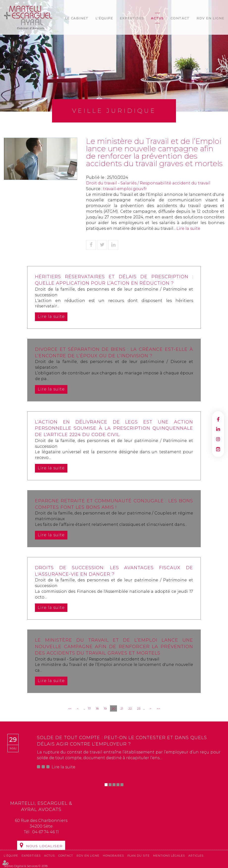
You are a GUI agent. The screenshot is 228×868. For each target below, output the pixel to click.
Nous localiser (44, 846)
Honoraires (113, 856)
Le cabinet (77, 18)
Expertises (132, 18)
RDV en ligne (210, 18)
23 (139, 708)
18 (97, 708)
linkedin (218, 429)
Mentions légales (169, 856)
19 (105, 708)
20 (114, 708)
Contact (180, 18)
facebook (218, 419)
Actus (157, 18)
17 (89, 708)
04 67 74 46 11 (45, 832)
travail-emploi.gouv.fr (125, 189)
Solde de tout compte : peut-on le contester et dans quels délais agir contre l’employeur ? (122, 741)
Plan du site (139, 856)
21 (122, 708)
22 (130, 708)
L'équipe (104, 18)
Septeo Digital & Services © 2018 (26, 866)
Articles (196, 856)
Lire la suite (188, 228)
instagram (218, 439)
